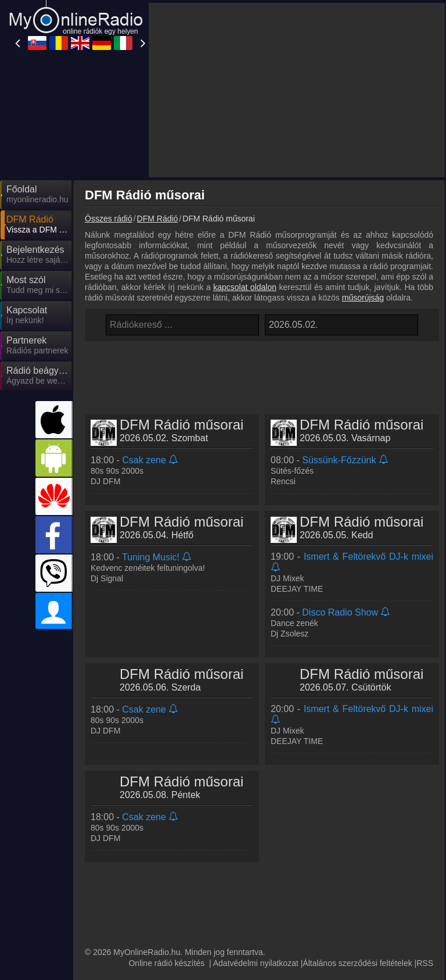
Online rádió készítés (166, 963)
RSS (425, 963)
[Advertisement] (297, 90)
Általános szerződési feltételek (357, 963)
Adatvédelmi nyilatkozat (256, 963)
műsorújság (363, 298)
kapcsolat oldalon (245, 287)
